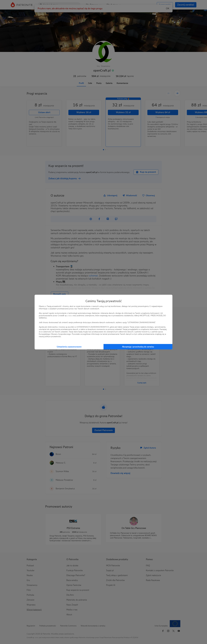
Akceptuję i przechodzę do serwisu (138, 347)
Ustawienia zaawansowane (69, 347)
